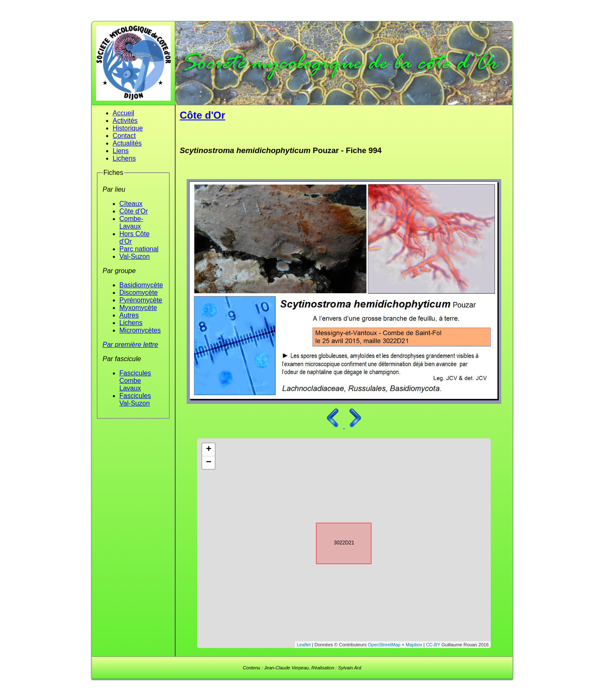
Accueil (124, 113)
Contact (124, 136)
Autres (129, 315)
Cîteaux (131, 204)
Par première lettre (131, 345)
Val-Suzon (135, 256)
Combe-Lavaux (131, 222)
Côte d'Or (134, 211)
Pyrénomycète (141, 300)
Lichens (124, 158)
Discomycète (139, 293)
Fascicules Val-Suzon (135, 399)
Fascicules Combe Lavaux (135, 381)
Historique (128, 128)
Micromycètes (140, 330)
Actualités (127, 143)
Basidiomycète (141, 285)
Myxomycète (138, 308)
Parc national (139, 249)
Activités (125, 121)
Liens (121, 151)
